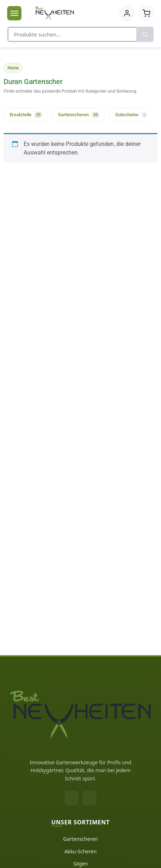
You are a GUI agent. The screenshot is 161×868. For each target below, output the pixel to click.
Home (13, 68)
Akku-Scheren (80, 851)
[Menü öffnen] (14, 13)
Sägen (81, 864)
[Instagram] (89, 798)
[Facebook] (72, 798)
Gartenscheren (80, 839)
